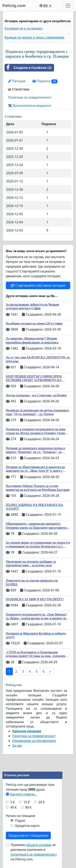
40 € (14, 807)
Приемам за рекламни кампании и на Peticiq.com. (34, 852)
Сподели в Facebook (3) (28, 68)
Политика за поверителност (30, 97)
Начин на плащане (20, 816)
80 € (28, 807)
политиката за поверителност (34, 854)
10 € (27, 802)
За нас (17, 745)
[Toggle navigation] (68, 6)
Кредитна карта (27, 826)
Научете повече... (21, 794)
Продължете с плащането (28, 835)
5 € (13, 802)
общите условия (39, 845)
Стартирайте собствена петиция (38, 285)
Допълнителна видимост (30, 106)
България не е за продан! (23, 28)
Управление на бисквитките (34, 741)
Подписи (45, 81)
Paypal (20, 820)
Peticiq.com (14, 5)
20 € (42, 802)
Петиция (17, 81)
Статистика (19, 89)
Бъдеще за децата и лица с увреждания (34, 37)
